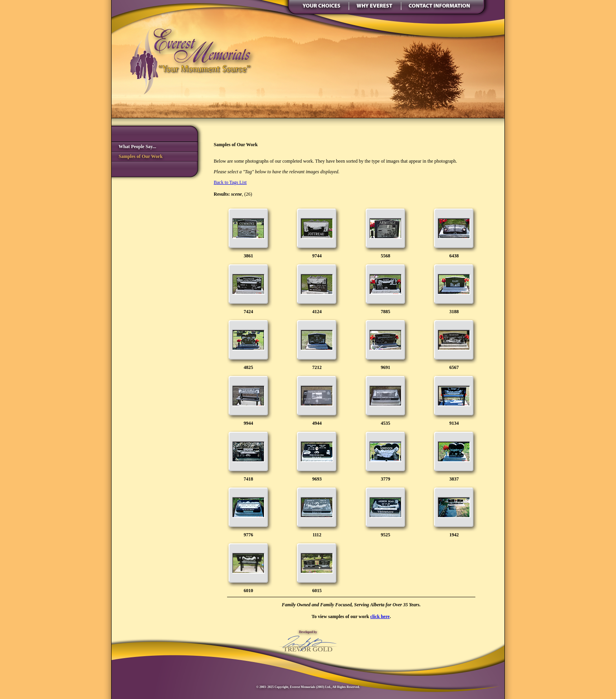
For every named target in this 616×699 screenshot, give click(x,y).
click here (380, 616)
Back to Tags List (230, 182)
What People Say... (134, 147)
